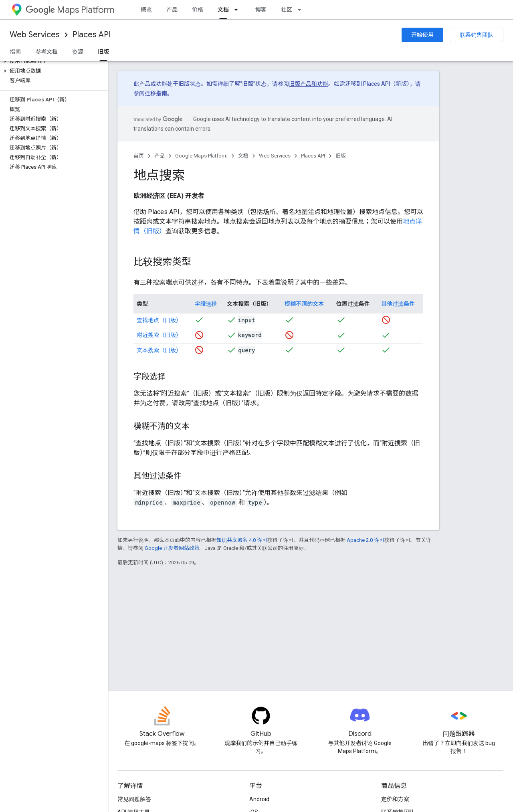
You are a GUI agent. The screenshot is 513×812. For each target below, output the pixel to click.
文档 (243, 156)
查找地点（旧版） (159, 320)
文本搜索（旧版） (159, 350)
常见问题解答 (134, 799)
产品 (172, 10)
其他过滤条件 (398, 304)
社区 (287, 10)
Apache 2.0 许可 (366, 540)
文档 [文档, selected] (223, 10)
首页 (139, 156)
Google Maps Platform (201, 156)
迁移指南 (156, 93)
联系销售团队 (477, 35)
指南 (15, 52)
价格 (198, 10)
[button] (52, 61)
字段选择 (206, 304)
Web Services (35, 35)
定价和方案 (395, 799)
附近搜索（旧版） (159, 335)
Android (259, 799)
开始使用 (422, 35)
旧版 (341, 156)
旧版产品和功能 (309, 84)
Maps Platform (70, 10)
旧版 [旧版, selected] (103, 52)
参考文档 (46, 52)
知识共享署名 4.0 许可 (242, 540)
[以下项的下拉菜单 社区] (302, 10)
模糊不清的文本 (304, 304)
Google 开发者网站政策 (172, 548)
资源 (78, 52)
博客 (261, 10)
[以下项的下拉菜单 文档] (238, 10)
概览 (146, 10)
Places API (92, 35)
